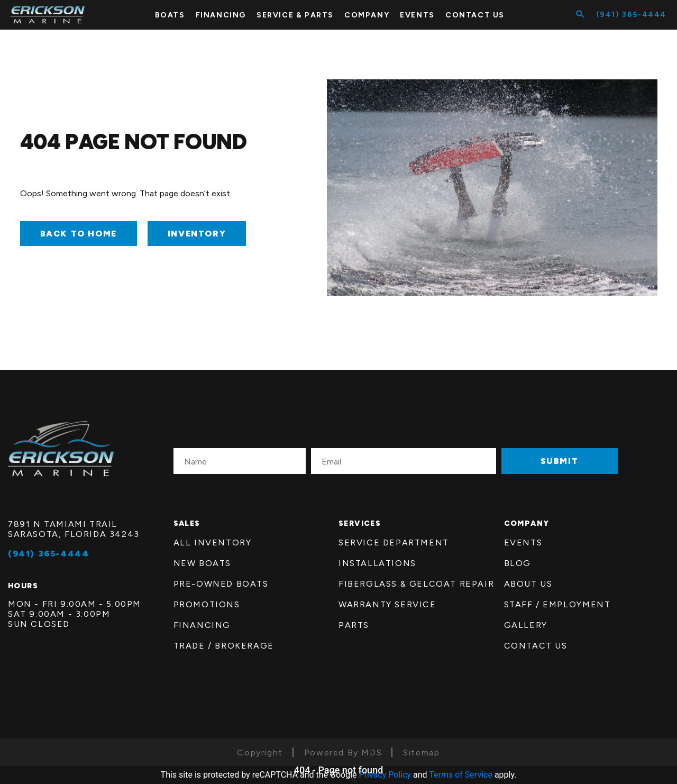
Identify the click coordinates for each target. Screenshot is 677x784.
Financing (202, 625)
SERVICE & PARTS (295, 15)
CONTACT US (475, 15)
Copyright (260, 753)
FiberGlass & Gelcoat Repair (416, 584)
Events (417, 15)
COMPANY (367, 15)
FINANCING (221, 15)
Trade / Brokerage (224, 646)
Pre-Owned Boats (221, 584)
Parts (354, 625)
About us (528, 584)
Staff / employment (557, 604)
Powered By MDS (343, 753)
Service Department (394, 543)
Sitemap (421, 753)
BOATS (170, 15)
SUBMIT (560, 461)
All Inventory (213, 543)
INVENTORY (197, 234)
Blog (518, 563)
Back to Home (79, 234)
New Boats (202, 563)
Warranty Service (387, 604)
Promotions (207, 604)
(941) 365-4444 (631, 15)
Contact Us (536, 646)
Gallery (526, 625)
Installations (377, 563)
